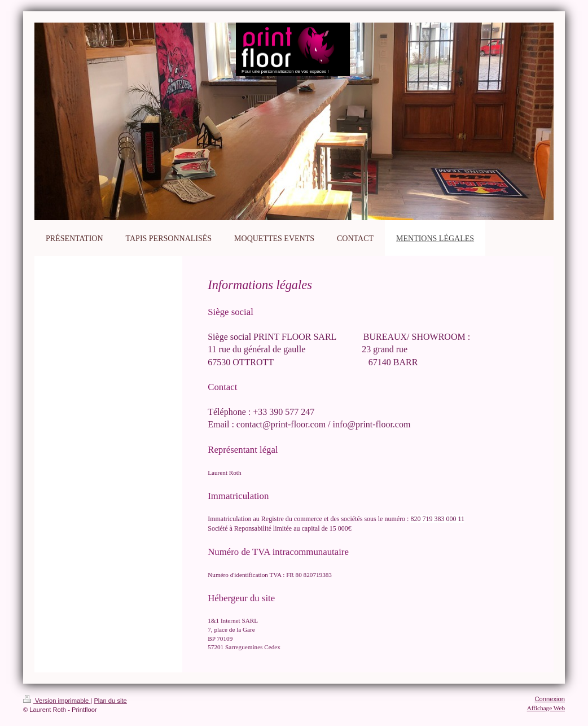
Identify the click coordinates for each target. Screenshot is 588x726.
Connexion (550, 699)
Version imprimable (57, 701)
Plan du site (110, 701)
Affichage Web (546, 708)
